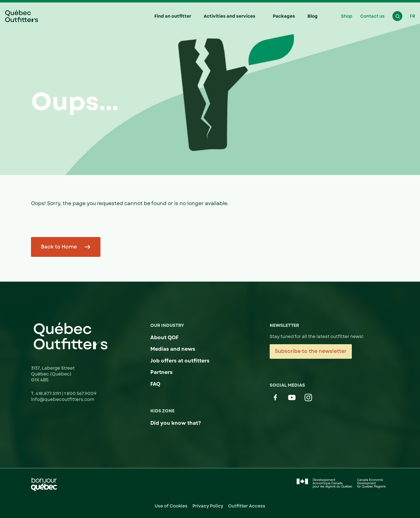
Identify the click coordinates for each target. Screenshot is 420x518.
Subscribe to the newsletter (311, 351)
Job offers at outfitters (180, 361)
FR (413, 16)
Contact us (372, 16)
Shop (347, 16)
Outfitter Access (247, 506)
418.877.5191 (49, 393)
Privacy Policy (208, 506)
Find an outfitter (173, 16)
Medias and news (173, 349)
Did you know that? (176, 423)
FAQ (155, 384)
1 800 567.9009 (80, 393)
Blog (313, 16)
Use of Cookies (171, 506)
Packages (284, 16)
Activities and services (230, 16)
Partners (161, 372)
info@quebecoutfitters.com (63, 399)
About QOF (164, 338)
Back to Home (59, 247)
